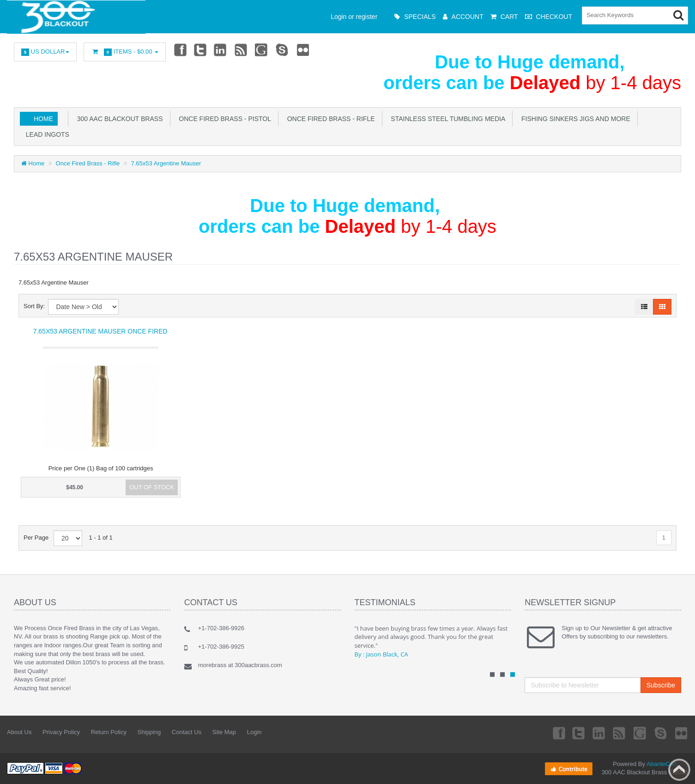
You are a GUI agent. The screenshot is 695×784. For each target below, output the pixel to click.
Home (43, 119)
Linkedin (221, 49)
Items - (125, 52)
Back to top (679, 770)
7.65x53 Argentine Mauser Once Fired (100, 331)
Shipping (149, 732)
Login (254, 732)
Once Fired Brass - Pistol (223, 119)
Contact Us (187, 732)
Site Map (224, 732)
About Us (19, 732)
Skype (283, 49)
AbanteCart (662, 764)
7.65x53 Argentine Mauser (166, 163)
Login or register (354, 17)
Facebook (180, 49)
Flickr (303, 49)
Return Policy (109, 732)
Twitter (200, 49)
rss (242, 49)
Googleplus (262, 49)
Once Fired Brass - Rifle (329, 119)
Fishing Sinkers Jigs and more (574, 119)
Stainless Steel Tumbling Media (447, 119)
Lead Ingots (46, 134)
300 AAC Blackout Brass (118, 119)
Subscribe (661, 685)
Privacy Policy (61, 732)
